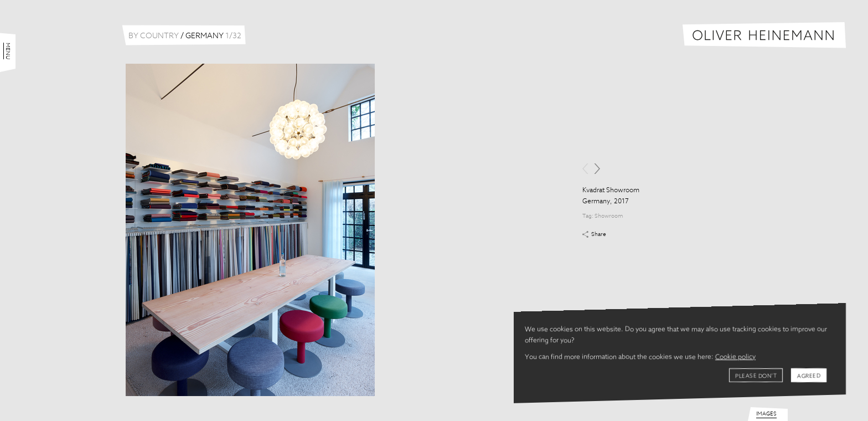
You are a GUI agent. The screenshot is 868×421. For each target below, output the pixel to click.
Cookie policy (735, 357)
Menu (8, 51)
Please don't (756, 376)
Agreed (809, 376)
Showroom (609, 216)
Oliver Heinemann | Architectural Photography (764, 35)
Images (766, 414)
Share (599, 234)
